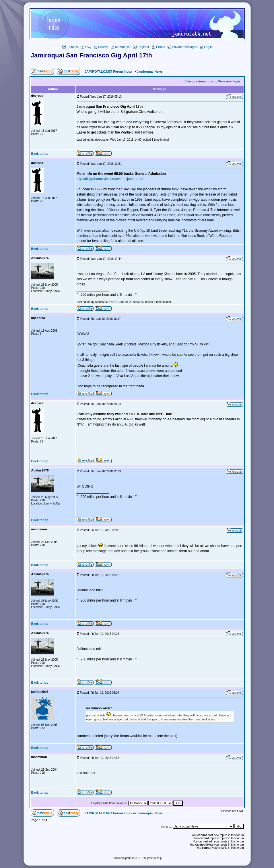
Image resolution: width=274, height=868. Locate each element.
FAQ (86, 47)
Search (101, 47)
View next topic (230, 81)
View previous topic (199, 81)
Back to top (40, 154)
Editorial (70, 47)
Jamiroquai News (149, 71)
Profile (158, 47)
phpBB (129, 858)
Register (141, 47)
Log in (206, 47)
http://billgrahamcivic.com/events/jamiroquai (110, 179)
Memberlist (121, 47)
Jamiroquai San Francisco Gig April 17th (91, 55)
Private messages (182, 47)
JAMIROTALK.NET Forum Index (108, 71)
